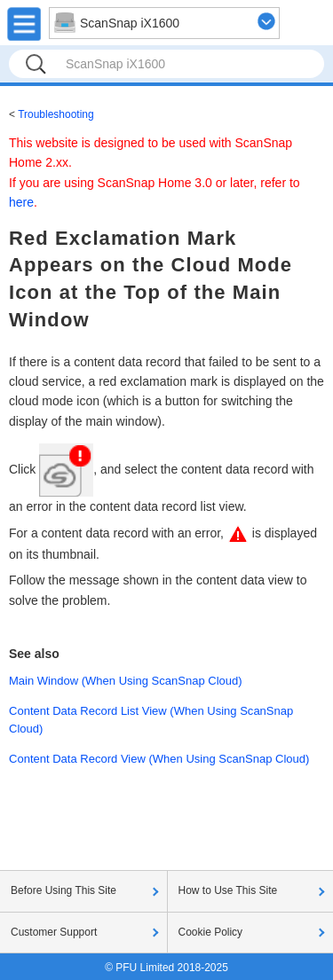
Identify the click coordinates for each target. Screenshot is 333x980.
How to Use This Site (228, 890)
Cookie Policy (211, 932)
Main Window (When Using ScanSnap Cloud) (126, 681)
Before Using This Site (63, 890)
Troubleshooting (56, 114)
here (21, 202)
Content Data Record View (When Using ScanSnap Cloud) (159, 759)
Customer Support (54, 932)
